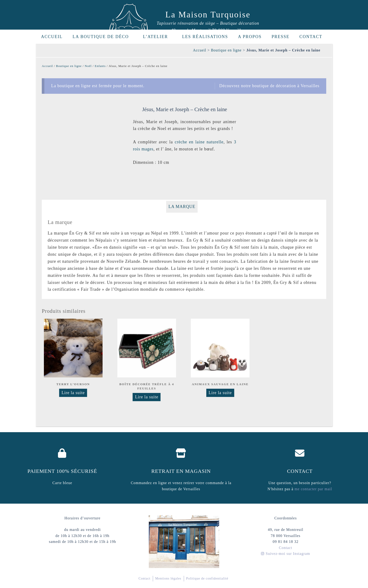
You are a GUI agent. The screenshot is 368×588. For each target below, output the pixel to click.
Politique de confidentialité (207, 578)
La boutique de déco (103, 37)
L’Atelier (158, 37)
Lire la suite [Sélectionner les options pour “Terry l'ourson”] (73, 393)
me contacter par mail (313, 489)
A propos (250, 37)
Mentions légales (168, 578)
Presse (280, 37)
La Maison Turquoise (208, 15)
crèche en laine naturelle (199, 142)
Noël (88, 66)
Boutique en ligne (226, 50)
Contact (311, 37)
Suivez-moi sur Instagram (286, 554)
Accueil (52, 37)
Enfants (100, 66)
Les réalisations (205, 37)
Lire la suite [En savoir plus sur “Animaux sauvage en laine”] (220, 393)
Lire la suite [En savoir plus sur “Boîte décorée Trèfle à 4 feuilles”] (147, 397)
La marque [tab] (182, 207)
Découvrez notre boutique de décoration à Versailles (269, 86)
